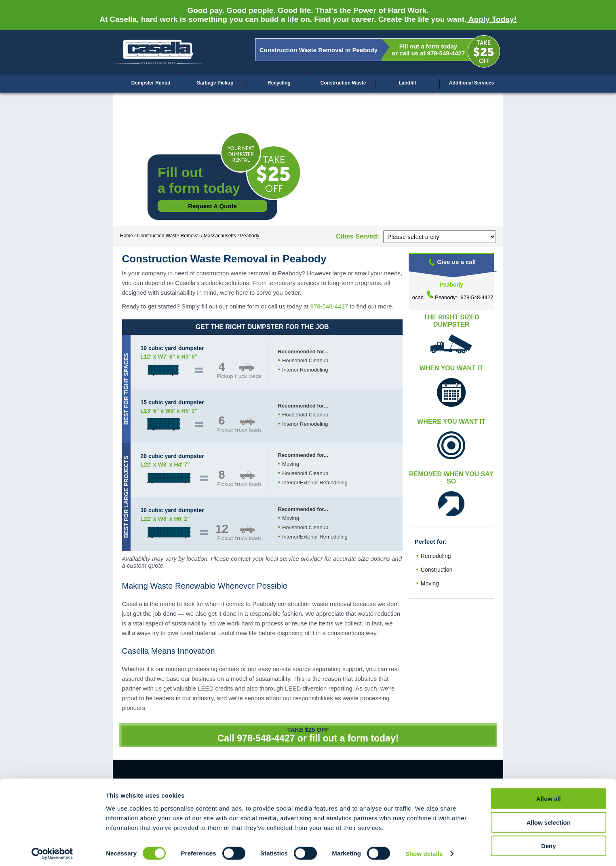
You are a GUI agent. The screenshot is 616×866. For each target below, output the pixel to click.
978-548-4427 (446, 53)
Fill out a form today (428, 46)
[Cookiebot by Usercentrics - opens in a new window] (52, 850)
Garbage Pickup (215, 83)
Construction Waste (343, 83)
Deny (549, 842)
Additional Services (471, 83)
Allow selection (548, 819)
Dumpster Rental (151, 83)
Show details (424, 850)
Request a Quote (212, 206)
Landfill (407, 83)
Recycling (279, 83)
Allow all (549, 795)
